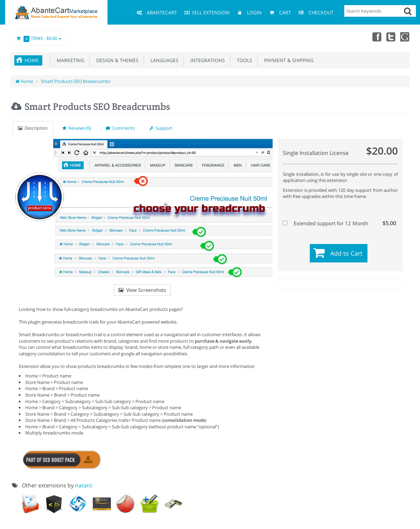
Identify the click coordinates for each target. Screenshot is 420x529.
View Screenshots (142, 290)
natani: (84, 485)
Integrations (206, 60)
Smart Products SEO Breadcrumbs (76, 81)
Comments (120, 128)
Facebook (375, 37)
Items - (39, 39)
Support (161, 128)
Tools (243, 60)
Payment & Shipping (287, 60)
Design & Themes (116, 60)
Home (32, 60)
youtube (405, 37)
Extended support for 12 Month (339, 223)
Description (33, 128)
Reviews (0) (77, 128)
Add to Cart (346, 253)
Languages (163, 60)
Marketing (69, 60)
